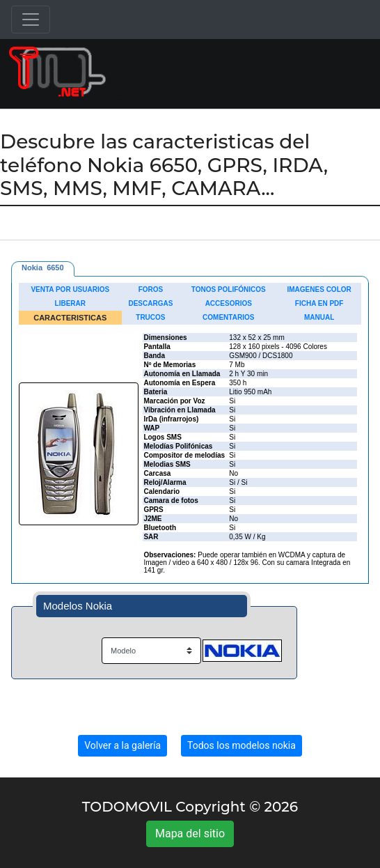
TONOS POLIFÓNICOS (229, 289)
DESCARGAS (150, 303)
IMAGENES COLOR (319, 289)
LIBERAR (70, 303)
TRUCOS (150, 317)
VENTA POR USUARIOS (70, 289)
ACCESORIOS (229, 303)
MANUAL (319, 317)
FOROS (151, 289)
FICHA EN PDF (319, 303)
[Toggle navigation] (31, 20)
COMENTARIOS (228, 317)
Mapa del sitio (190, 834)
